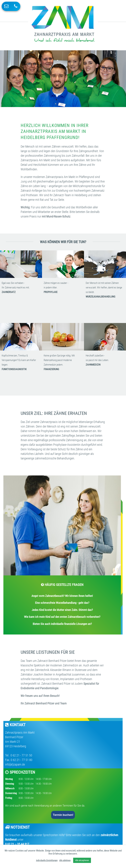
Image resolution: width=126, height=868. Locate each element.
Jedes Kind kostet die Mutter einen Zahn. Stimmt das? (62, 610)
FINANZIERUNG (51, 369)
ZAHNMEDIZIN (93, 365)
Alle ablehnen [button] (65, 860)
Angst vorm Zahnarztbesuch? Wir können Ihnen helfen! (62, 596)
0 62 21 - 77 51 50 (21, 755)
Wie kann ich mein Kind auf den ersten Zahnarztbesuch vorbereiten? (62, 617)
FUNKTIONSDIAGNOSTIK (14, 369)
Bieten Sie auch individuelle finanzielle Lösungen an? (62, 624)
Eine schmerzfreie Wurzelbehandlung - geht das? (62, 603)
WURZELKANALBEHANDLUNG (101, 297)
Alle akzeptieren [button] (82, 860)
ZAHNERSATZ (9, 292)
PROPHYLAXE (51, 292)
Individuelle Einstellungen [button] (47, 860)
